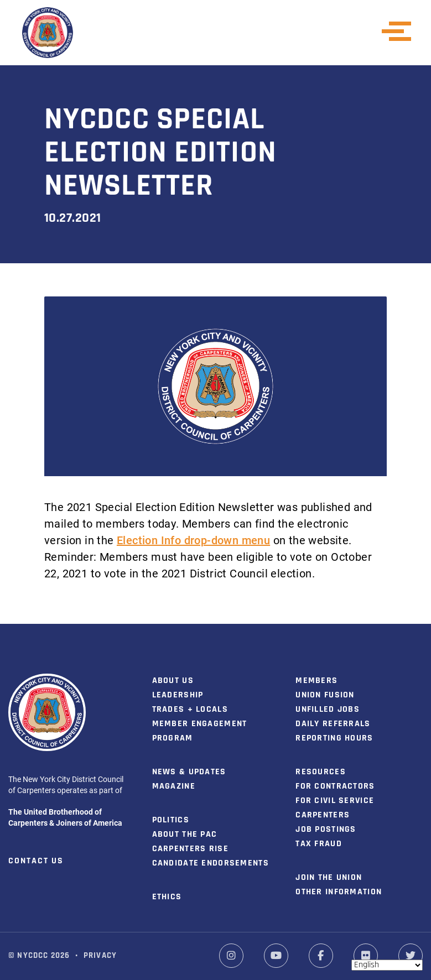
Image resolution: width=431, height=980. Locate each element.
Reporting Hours (334, 738)
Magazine (174, 786)
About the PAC (185, 835)
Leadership (178, 695)
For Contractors (335, 786)
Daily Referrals (333, 724)
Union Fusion (325, 695)
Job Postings (326, 830)
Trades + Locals (190, 710)
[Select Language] (387, 965)
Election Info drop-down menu (193, 540)
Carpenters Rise (190, 849)
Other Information (339, 892)
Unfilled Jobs (328, 710)
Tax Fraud (319, 844)
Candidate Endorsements (211, 863)
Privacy (100, 956)
